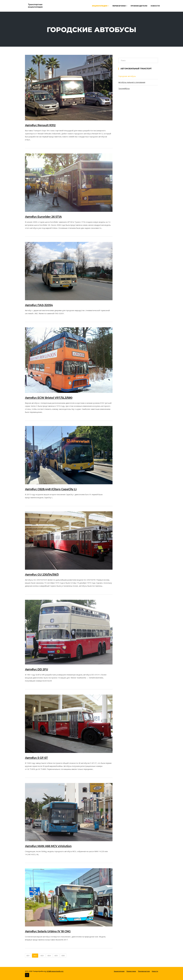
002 (35, 956)
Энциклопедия (100, 6)
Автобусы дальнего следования (132, 82)
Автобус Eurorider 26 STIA (43, 217)
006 (63, 956)
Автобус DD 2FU (36, 669)
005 (56, 956)
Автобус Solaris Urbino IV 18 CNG (48, 931)
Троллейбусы (124, 88)
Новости (155, 6)
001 (28, 956)
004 (49, 956)
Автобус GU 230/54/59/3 (42, 575)
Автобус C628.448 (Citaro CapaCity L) (51, 489)
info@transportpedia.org (55, 971)
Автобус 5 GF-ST (36, 758)
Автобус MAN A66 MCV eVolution (48, 846)
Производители (139, 6)
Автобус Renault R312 (40, 125)
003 (42, 956)
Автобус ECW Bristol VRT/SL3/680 (49, 398)
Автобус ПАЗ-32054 (39, 305)
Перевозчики (120, 6)
